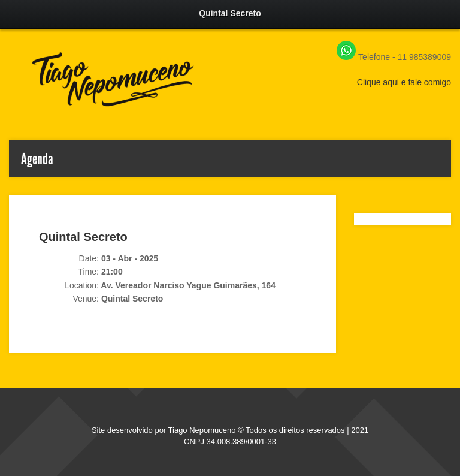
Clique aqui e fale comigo (404, 82)
